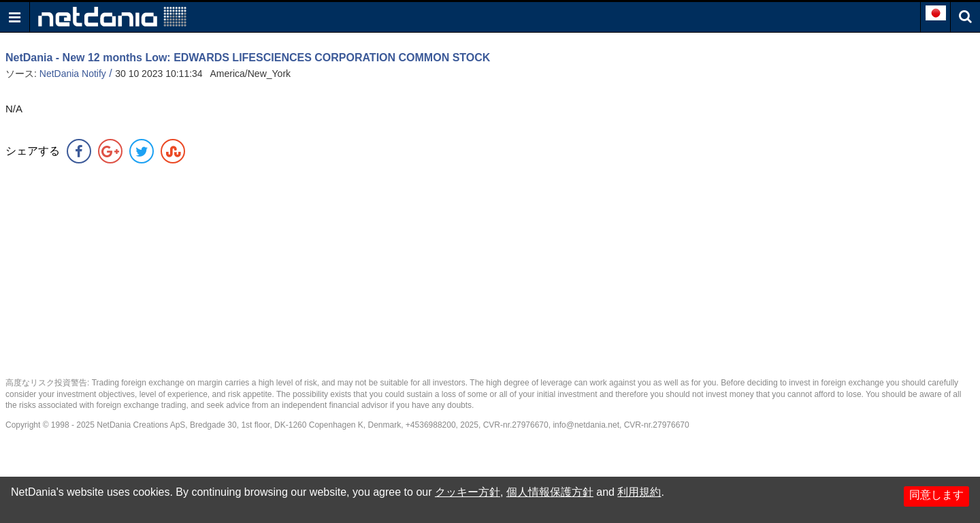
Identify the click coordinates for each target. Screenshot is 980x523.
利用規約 (639, 492)
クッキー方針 (468, 492)
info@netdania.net (586, 425)
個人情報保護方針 (550, 492)
